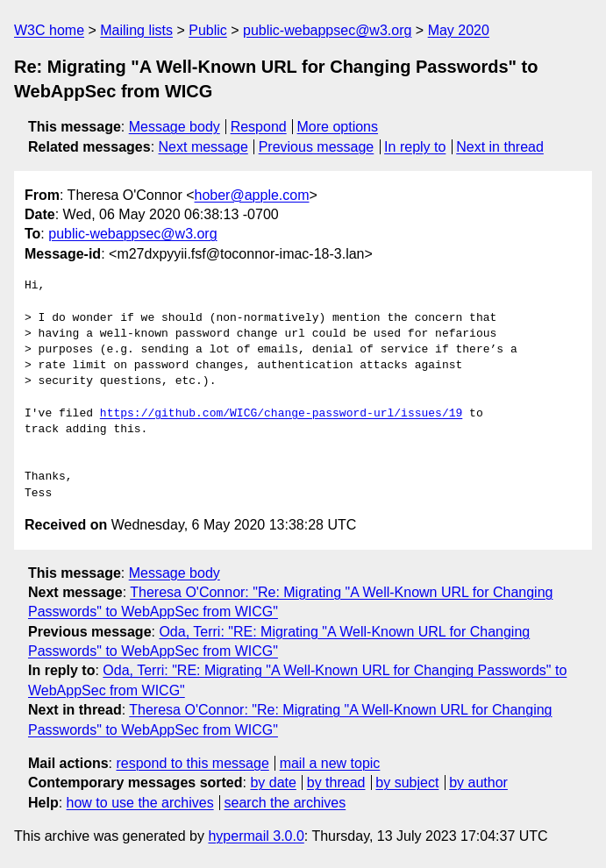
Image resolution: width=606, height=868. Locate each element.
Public (208, 30)
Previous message (317, 147)
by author (478, 783)
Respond (259, 127)
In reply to (415, 147)
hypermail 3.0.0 (256, 836)
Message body (175, 127)
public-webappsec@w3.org (327, 30)
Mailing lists (136, 30)
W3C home (49, 30)
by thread (336, 783)
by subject (407, 783)
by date (273, 783)
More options (338, 127)
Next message (203, 147)
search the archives (285, 803)
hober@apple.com (252, 195)
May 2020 (459, 30)
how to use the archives (140, 803)
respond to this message (192, 763)
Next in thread (500, 147)
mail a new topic (330, 763)
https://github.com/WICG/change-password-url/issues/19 (281, 414)
